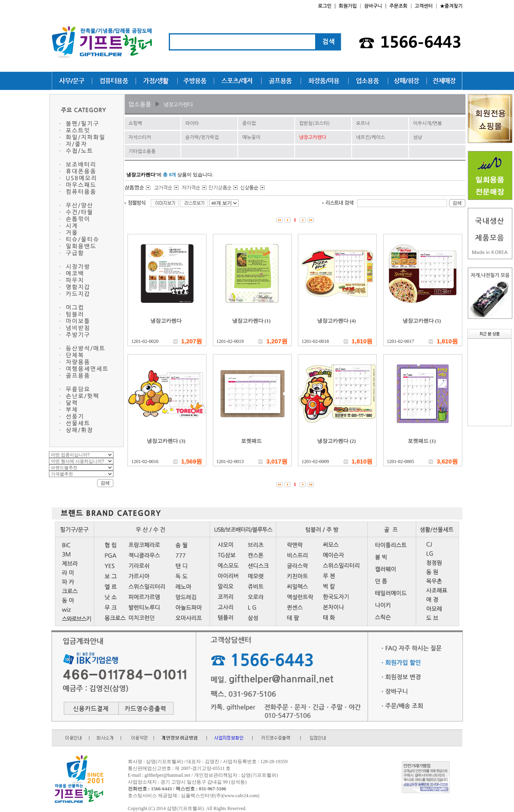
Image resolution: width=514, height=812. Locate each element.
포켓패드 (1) (422, 441)
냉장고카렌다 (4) (336, 321)
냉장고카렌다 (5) (422, 321)
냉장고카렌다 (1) (251, 321)
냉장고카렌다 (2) (336, 441)
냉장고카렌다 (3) (166, 441)
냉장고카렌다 (166, 321)
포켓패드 (251, 441)
